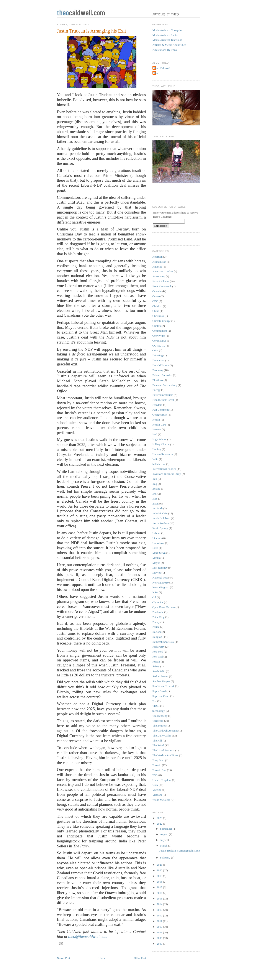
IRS (155, 494)
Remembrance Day (163, 642)
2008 (160, 938)
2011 (160, 921)
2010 (160, 927)
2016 (160, 893)
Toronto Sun (159, 770)
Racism (157, 632)
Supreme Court (161, 696)
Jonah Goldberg (161, 518)
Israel (156, 504)
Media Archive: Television (167, 40)
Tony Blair (159, 760)
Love (155, 548)
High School (160, 439)
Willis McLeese (161, 800)
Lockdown (159, 543)
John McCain (160, 513)
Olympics (158, 602)
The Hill (157, 741)
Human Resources (163, 454)
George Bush (160, 415)
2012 (160, 915)
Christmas (158, 316)
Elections (158, 380)
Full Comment (161, 410)
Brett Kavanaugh (162, 286)
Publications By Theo (165, 50)
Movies (157, 573)
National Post (160, 578)
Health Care (159, 425)
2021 (160, 865)
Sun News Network (164, 686)
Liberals (157, 538)
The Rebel (158, 745)
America (157, 267)
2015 (160, 899)
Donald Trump (161, 365)
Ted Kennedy (160, 716)
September (166, 829)
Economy (158, 370)
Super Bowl (159, 691)
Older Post (140, 958)
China (156, 311)
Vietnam (157, 795)
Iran (155, 479)
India (155, 459)
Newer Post (64, 958)
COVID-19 (159, 346)
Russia (156, 662)
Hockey (157, 449)
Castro (156, 296)
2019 (160, 876)
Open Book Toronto (164, 607)
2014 (160, 904)
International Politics (164, 469)
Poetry (156, 622)
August (165, 834)
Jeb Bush (158, 508)
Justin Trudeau (161, 523)
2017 (160, 887)
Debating (158, 355)
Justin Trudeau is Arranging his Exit (92, 31)
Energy (156, 390)
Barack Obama (161, 281)
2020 (160, 870)
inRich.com (159, 464)
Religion (157, 637)
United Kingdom (162, 780)
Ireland (156, 489)
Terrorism (158, 721)
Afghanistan (159, 262)
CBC (155, 301)
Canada (157, 291)
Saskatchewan (160, 676)
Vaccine (157, 790)
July (163, 840)
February (165, 857)
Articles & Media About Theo (169, 45)
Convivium (159, 336)
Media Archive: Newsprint (168, 30)
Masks (156, 558)
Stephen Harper (161, 681)
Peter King (159, 617)
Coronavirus (159, 341)
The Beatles (159, 726)
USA (155, 785)
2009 (160, 932)
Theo (156, 73)
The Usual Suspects (164, 750)
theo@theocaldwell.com (88, 936)
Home (102, 958)
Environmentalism (163, 395)
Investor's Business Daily (167, 474)
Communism (160, 331)
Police (156, 627)
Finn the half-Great (163, 400)
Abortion (158, 257)
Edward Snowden (162, 375)
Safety (156, 666)
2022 (160, 824)
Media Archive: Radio (165, 35)
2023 (160, 818)
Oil (154, 597)
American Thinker (163, 271)
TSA (155, 775)
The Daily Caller (162, 736)
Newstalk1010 (161, 583)
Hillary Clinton (161, 444)
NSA (155, 592)
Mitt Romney (160, 568)
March (164, 846)
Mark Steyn (159, 553)
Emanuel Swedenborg (165, 385)
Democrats (159, 360)
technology (159, 711)
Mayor (156, 563)
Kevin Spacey (160, 528)
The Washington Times (165, 755)
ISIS (155, 499)
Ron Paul (158, 657)
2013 (160, 910)
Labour (157, 533)
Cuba (155, 350)
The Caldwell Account (165, 731)
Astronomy (159, 276)
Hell (155, 434)
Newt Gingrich (161, 587)
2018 (160, 882)
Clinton (157, 326)
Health (156, 420)
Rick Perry (159, 647)
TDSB (156, 706)
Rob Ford (158, 652)
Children (157, 306)
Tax (155, 701)
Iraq (155, 484)
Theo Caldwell (162, 68)
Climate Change (162, 321)
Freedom (157, 405)
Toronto (157, 765)
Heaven (157, 429)
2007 (160, 944)
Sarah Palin (159, 671)
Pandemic (158, 612)
